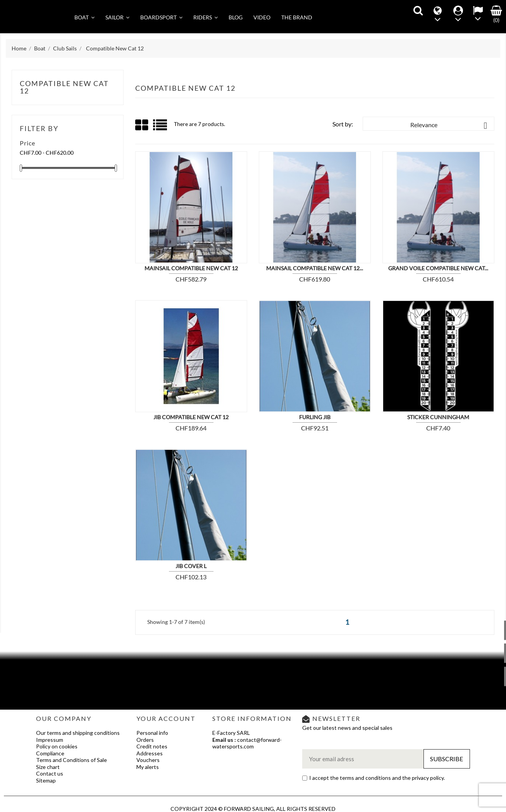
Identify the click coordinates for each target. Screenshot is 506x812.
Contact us (50, 773)
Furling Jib (315, 417)
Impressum (50, 740)
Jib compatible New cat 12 (191, 417)
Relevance (450, 126)
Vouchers (148, 760)
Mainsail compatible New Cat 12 (191, 268)
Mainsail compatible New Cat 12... (315, 268)
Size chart (48, 767)
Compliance (50, 753)
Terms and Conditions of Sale (71, 760)
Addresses (150, 753)
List (161, 128)
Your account (166, 718)
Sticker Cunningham (438, 417)
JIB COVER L (191, 566)
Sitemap (46, 780)
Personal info (152, 733)
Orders (145, 740)
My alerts (148, 767)
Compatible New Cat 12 (64, 87)
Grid (142, 125)
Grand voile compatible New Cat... (438, 268)
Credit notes (152, 746)
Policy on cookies (57, 746)
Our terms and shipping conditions (78, 733)
